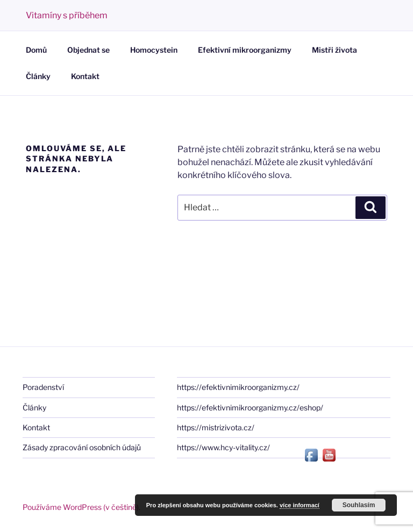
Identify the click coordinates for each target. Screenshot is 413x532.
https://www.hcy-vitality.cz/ (223, 447)
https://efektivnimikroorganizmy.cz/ (238, 387)
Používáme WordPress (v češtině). (81, 507)
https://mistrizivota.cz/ (216, 427)
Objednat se (88, 50)
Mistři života (334, 50)
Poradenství (43, 387)
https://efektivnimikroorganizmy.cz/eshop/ (250, 407)
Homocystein (154, 50)
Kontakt (85, 76)
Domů (36, 50)
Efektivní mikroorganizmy (245, 50)
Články (38, 76)
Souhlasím (359, 505)
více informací (300, 505)
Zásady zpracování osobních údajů (82, 447)
